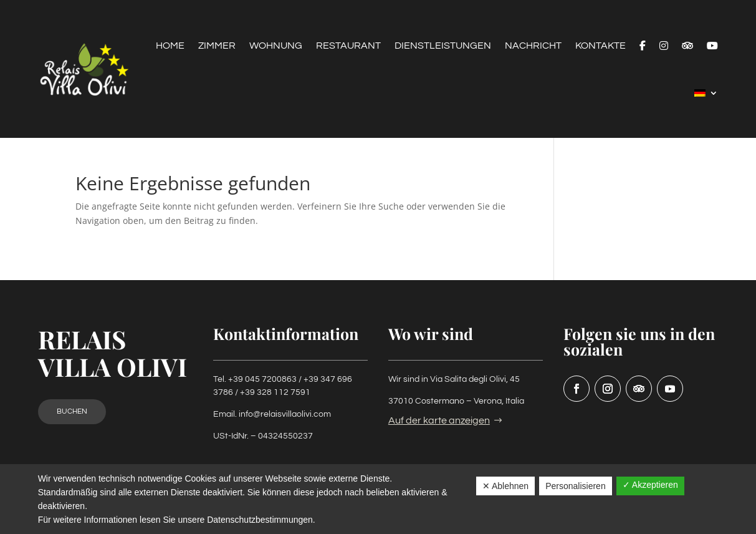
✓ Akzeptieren (650, 485)
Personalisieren (576, 486)
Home (170, 46)
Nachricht (533, 46)
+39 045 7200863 (262, 379)
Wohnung (276, 46)
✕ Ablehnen (505, 486)
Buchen (72, 411)
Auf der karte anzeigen (439, 420)
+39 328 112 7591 (275, 392)
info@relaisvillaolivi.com (285, 414)
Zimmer (217, 46)
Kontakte (600, 46)
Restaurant (348, 46)
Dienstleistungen (443, 46)
